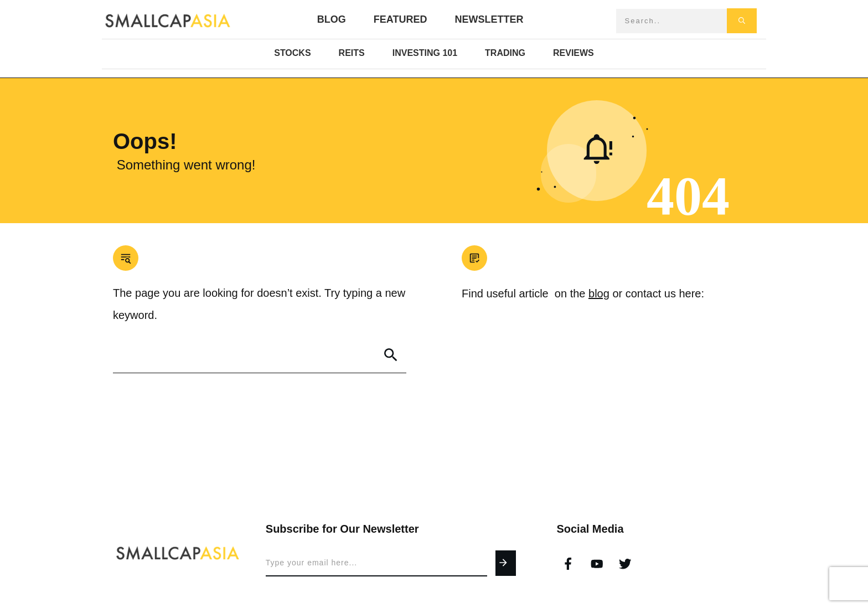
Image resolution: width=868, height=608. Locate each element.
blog (599, 293)
